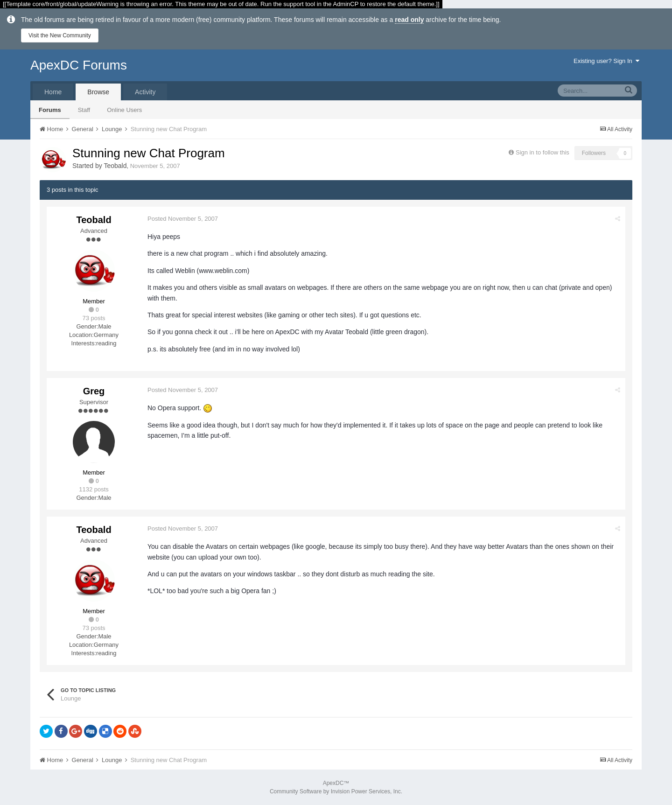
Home (53, 92)
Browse (98, 92)
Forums (50, 110)
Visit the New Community (60, 35)
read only (409, 20)
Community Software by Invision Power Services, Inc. (336, 791)
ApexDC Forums (79, 65)
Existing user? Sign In (606, 61)
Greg (94, 391)
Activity (145, 92)
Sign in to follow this (542, 152)
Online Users (124, 110)
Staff (84, 110)
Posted (183, 219)
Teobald (115, 166)
